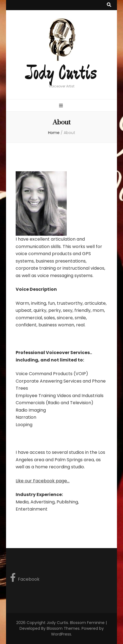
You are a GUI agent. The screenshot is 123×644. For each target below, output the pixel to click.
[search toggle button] (109, 5)
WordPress (61, 634)
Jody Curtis (62, 73)
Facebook (25, 578)
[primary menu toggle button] (62, 106)
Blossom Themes (63, 628)
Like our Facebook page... (43, 481)
